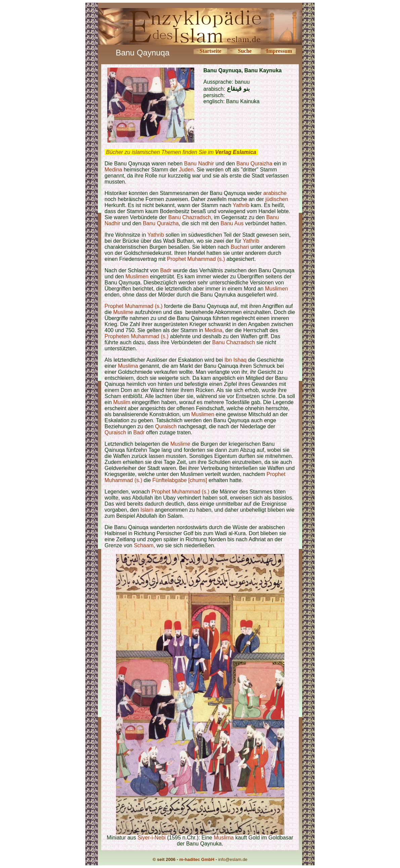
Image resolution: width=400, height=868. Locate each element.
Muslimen (137, 277)
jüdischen (277, 199)
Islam (147, 510)
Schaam (144, 545)
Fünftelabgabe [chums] (180, 480)
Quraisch (166, 426)
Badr (166, 270)
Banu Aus (232, 223)
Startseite (211, 51)
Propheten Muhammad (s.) (136, 336)
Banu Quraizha (254, 164)
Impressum (279, 51)
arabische (275, 193)
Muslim (122, 402)
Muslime (123, 312)
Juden (186, 170)
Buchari (240, 247)
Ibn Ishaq (236, 360)
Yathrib (241, 205)
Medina (113, 170)
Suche (245, 51)
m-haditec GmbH (197, 859)
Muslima (128, 366)
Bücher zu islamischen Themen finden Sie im (181, 152)
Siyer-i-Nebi (152, 838)
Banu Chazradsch (189, 217)
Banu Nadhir (199, 164)
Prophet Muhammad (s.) (196, 259)
